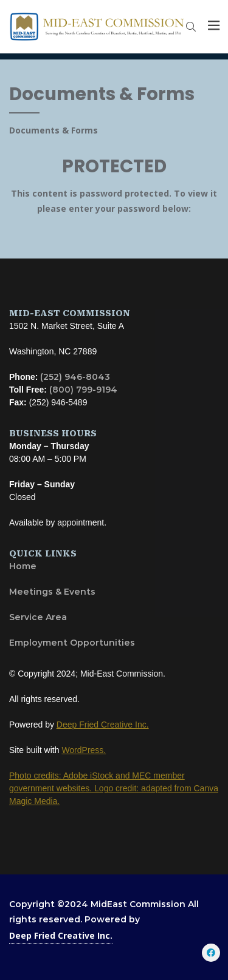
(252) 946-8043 (75, 377)
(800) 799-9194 (83, 390)
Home (23, 566)
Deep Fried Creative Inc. (61, 935)
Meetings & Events (52, 592)
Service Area (38, 617)
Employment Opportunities (72, 643)
